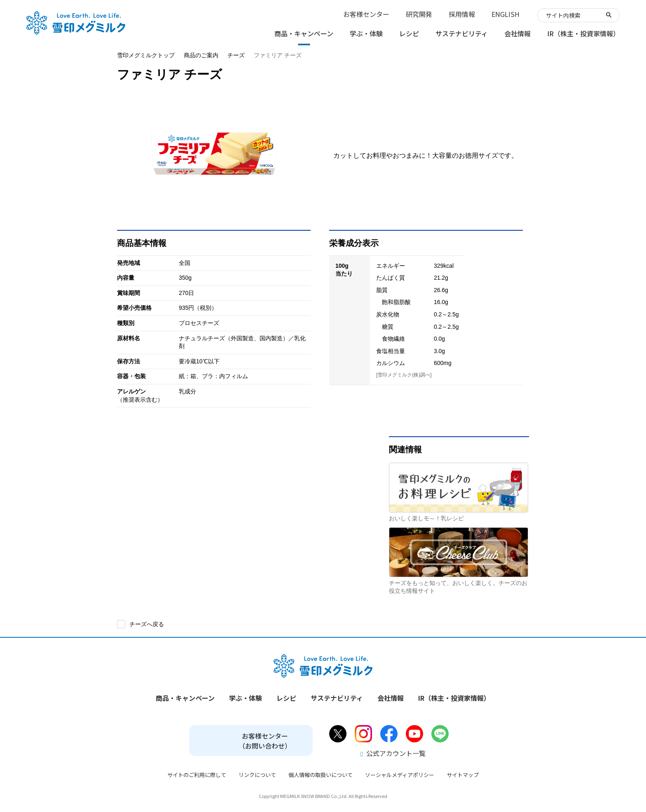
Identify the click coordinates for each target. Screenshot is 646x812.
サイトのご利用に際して (197, 775)
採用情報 (462, 14)
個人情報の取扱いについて (321, 775)
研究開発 (419, 14)
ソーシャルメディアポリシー (400, 775)
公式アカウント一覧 (393, 753)
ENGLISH (506, 14)
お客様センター (366, 14)
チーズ (236, 55)
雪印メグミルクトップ (146, 55)
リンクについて (257, 775)
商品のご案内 (201, 55)
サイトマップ (463, 775)
